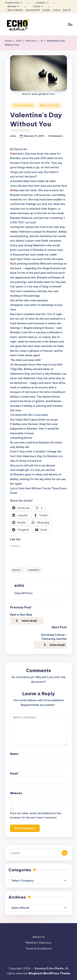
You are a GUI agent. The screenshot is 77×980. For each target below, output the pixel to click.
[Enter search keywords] (38, 853)
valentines (34, 570)
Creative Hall (23, 105)
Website (16, 793)
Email (15, 773)
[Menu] (70, 24)
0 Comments (55, 136)
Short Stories (50, 105)
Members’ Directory (39, 943)
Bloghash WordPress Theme (49, 973)
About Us (39, 937)
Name (15, 754)
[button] (24, 593)
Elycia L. (17, 570)
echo (19, 585)
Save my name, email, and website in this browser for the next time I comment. (36, 815)
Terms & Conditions (39, 948)
